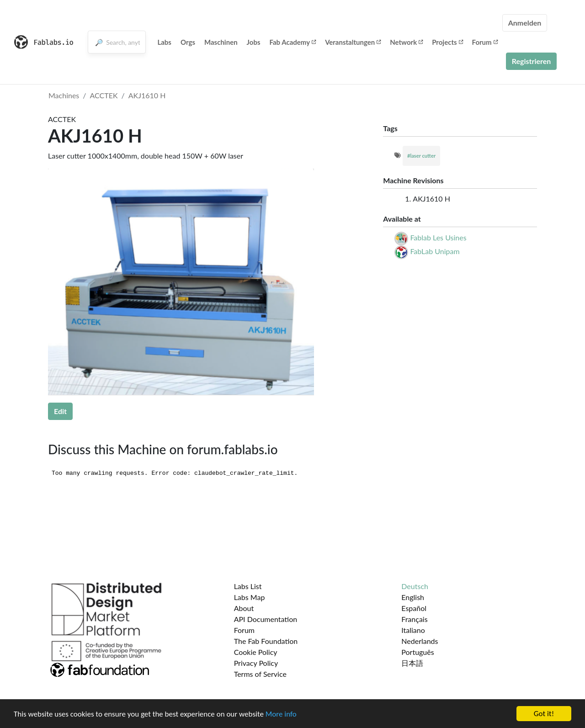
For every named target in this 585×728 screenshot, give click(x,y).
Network (406, 42)
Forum (485, 42)
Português (417, 652)
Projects (447, 42)
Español (414, 608)
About (244, 608)
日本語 (412, 663)
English (413, 597)
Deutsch (415, 586)
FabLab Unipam (435, 251)
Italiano (413, 630)
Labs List (248, 586)
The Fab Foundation (266, 641)
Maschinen (221, 42)
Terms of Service (260, 674)
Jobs (254, 42)
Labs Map (250, 597)
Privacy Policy (256, 663)
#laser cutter (421, 156)
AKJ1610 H (147, 95)
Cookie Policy (256, 652)
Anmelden (525, 23)
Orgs (188, 42)
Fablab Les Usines (438, 237)
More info (281, 714)
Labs (164, 42)
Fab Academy (293, 42)
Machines (64, 95)
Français (414, 619)
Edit (60, 411)
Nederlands (420, 641)
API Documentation (266, 619)
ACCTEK (104, 95)
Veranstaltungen (353, 42)
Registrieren (532, 61)
